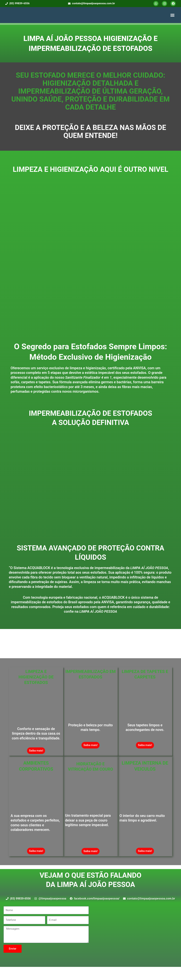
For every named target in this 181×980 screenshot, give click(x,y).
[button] (173, 15)
